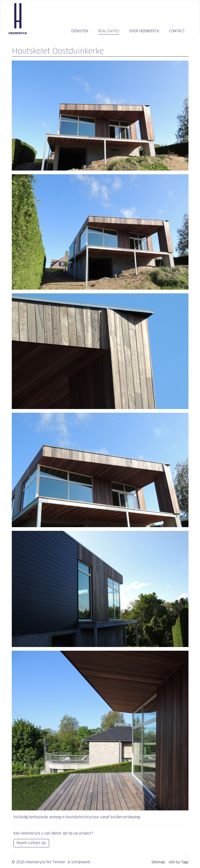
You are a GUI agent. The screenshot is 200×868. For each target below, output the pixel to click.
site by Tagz (179, 862)
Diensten (80, 31)
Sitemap (159, 862)
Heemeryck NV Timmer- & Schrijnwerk (18, 19)
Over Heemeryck (144, 31)
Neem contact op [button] (31, 843)
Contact (177, 31)
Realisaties (109, 31)
